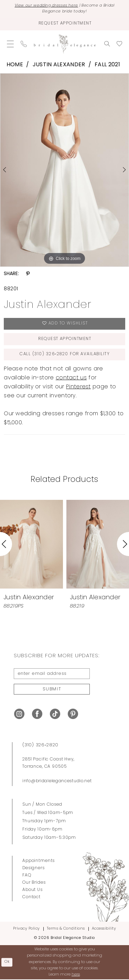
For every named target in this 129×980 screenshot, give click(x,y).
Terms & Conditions (66, 929)
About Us (33, 891)
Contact (31, 898)
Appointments (39, 862)
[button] (10, 43)
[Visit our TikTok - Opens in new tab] (55, 714)
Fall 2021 (107, 65)
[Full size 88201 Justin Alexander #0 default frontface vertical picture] (64, 170)
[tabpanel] (64, 170)
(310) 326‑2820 (40, 746)
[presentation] (31, 544)
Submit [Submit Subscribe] (52, 690)
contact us (71, 378)
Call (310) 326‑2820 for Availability (65, 355)
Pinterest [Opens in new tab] (78, 387)
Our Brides (34, 883)
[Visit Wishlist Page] (119, 43)
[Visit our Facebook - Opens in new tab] (37, 714)
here (76, 975)
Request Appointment (65, 339)
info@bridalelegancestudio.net (57, 782)
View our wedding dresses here (46, 6)
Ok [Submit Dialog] (7, 963)
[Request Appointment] (64, 24)
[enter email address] (52, 674)
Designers (34, 869)
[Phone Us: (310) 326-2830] (24, 43)
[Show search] (107, 43)
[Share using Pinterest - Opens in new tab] (28, 274)
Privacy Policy (26, 929)
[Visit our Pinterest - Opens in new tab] (73, 714)
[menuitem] (10, 43)
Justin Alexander (59, 65)
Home (15, 65)
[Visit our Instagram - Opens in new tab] (19, 714)
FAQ (27, 876)
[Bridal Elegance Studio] (65, 44)
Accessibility (104, 929)
